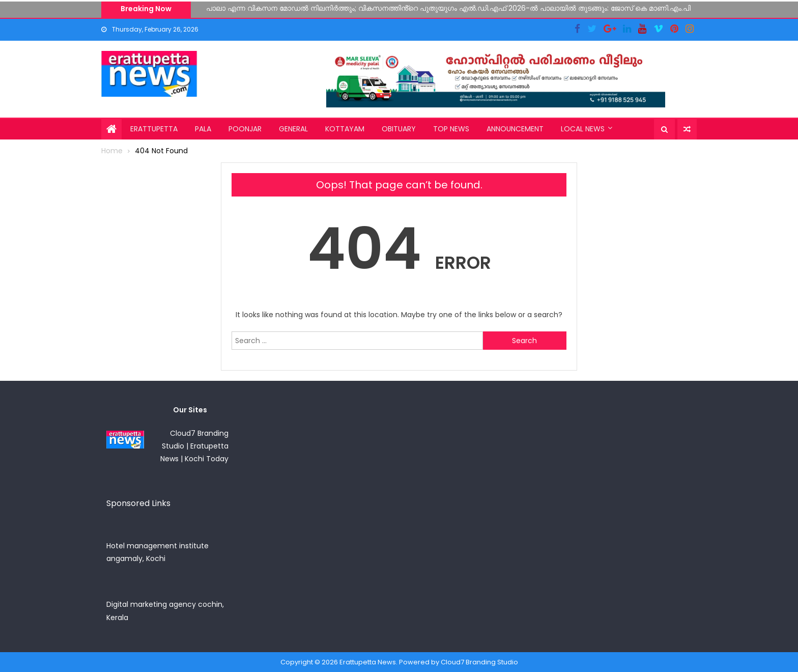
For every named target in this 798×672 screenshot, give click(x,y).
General (293, 129)
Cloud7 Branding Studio (479, 662)
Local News (583, 129)
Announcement (515, 129)
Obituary (399, 129)
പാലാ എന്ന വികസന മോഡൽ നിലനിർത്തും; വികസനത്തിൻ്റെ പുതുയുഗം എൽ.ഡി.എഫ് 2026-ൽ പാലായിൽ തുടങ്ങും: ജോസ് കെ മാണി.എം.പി (448, 8)
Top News (451, 129)
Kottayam (345, 129)
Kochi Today (207, 459)
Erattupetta (154, 129)
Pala (203, 129)
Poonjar (245, 129)
